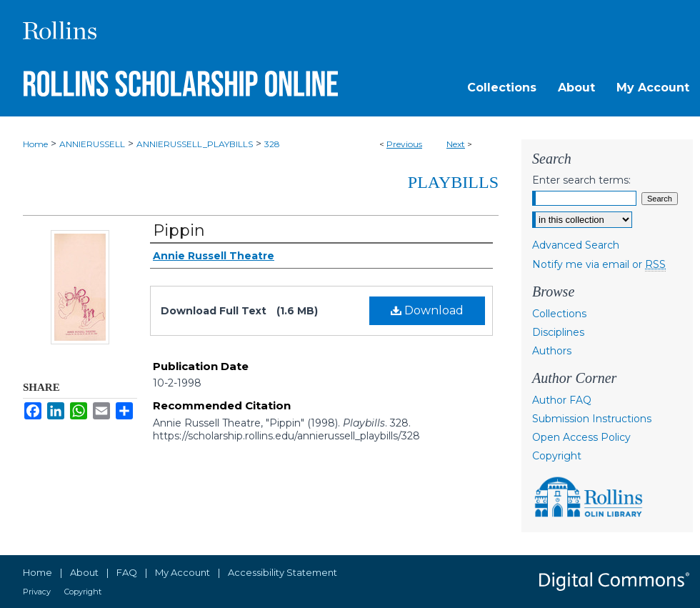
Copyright (557, 456)
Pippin (179, 230)
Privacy (37, 592)
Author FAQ (562, 400)
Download (427, 310)
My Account (182, 572)
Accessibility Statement (282, 572)
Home (35, 144)
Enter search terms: (581, 180)
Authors (552, 351)
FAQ (127, 572)
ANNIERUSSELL (92, 144)
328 (272, 144)
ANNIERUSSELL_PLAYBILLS (195, 144)
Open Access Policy (581, 437)
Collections (559, 314)
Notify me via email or (599, 264)
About (84, 572)
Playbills (453, 182)
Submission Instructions (592, 419)
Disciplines (558, 332)
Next (456, 144)
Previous (404, 144)
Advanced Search (576, 245)
